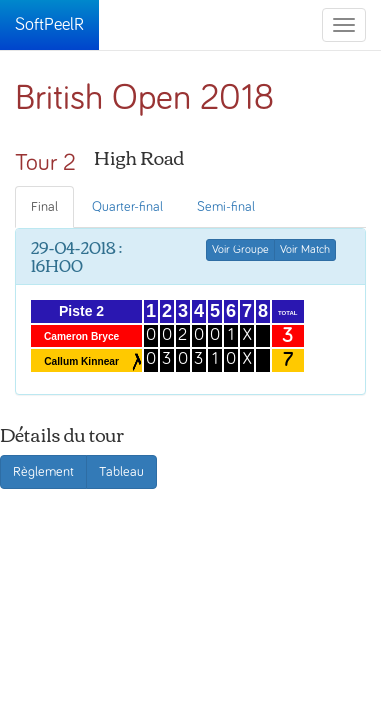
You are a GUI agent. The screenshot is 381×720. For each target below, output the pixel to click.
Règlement (43, 472)
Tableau (121, 472)
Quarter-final (127, 207)
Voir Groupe (240, 250)
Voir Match (305, 250)
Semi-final (226, 207)
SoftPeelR (49, 25)
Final (44, 207)
